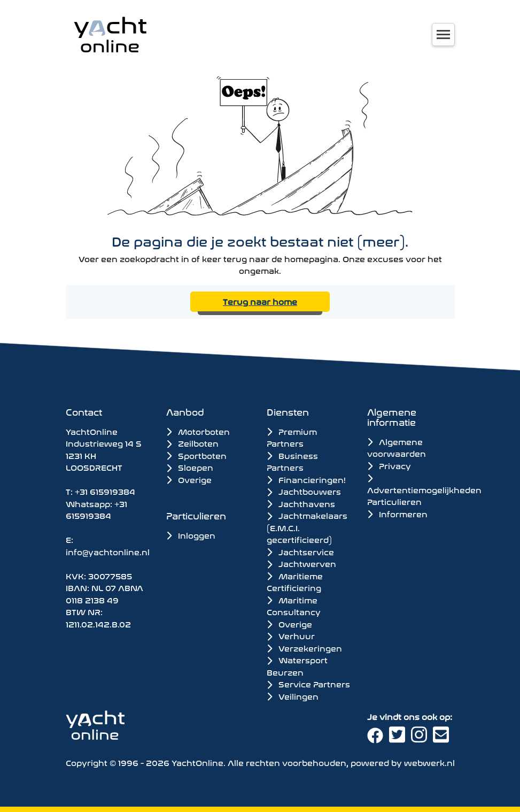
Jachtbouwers (304, 491)
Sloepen (190, 467)
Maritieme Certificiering (295, 582)
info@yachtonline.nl (108, 551)
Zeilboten (192, 443)
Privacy (389, 465)
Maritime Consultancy (294, 606)
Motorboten (198, 431)
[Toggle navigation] (443, 35)
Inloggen (191, 535)
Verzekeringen (304, 648)
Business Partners (292, 461)
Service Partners (308, 684)
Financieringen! (306, 479)
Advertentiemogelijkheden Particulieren (424, 491)
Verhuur (291, 635)
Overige (189, 479)
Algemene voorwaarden (397, 447)
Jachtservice (300, 551)
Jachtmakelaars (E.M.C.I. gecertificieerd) (307, 527)
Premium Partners (292, 437)
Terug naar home (260, 301)
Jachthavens (301, 503)
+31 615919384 (105, 491)
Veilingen (293, 696)
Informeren (397, 513)
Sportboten (196, 455)
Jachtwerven (301, 563)
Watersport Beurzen (297, 666)
